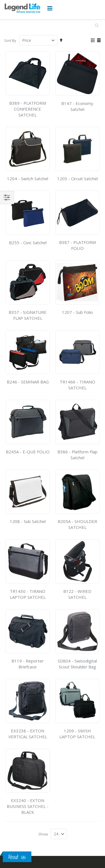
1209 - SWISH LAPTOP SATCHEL (77, 734)
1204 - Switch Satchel (28, 179)
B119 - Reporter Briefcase (28, 664)
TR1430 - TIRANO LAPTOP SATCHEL (28, 594)
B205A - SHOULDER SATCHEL (77, 524)
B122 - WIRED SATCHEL (77, 594)
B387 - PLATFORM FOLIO (77, 245)
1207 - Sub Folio (77, 312)
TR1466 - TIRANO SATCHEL (77, 385)
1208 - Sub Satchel (28, 521)
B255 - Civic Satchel (28, 243)
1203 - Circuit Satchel (77, 179)
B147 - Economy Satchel (77, 106)
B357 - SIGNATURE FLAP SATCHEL (28, 315)
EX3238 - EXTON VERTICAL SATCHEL (28, 734)
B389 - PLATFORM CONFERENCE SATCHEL (28, 109)
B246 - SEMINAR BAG (28, 382)
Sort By (10, 40)
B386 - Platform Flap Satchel (77, 455)
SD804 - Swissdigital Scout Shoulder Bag (77, 664)
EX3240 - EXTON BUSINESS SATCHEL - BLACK (28, 806)
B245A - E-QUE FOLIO (28, 452)
